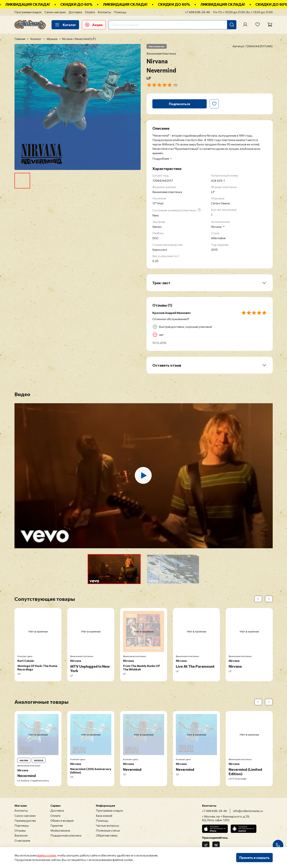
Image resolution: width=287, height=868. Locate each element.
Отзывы (20, 830)
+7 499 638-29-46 (198, 12)
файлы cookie (46, 855)
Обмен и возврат (62, 820)
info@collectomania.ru (248, 811)
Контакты (104, 12)
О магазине (22, 840)
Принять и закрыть (254, 858)
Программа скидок (28, 12)
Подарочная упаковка (66, 835)
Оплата (90, 12)
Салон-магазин (55, 12)
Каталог (65, 25)
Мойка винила (60, 830)
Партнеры (22, 825)
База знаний (104, 816)
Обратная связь (107, 835)
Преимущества (25, 820)
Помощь (120, 12)
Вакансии (21, 835)
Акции (94, 25)
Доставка (75, 12)
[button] (114, 569)
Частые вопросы (107, 825)
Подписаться (179, 104)
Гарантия (57, 825)
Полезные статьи (108, 830)
